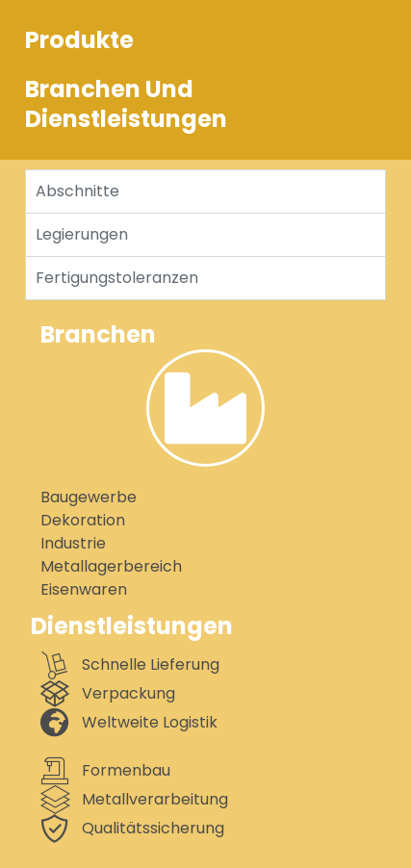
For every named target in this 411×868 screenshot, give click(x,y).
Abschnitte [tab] (77, 191)
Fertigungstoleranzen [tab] (117, 278)
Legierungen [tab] (82, 234)
